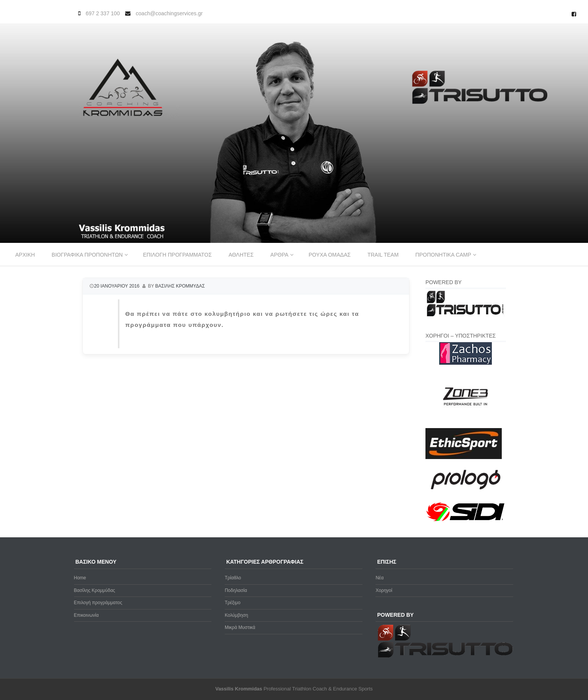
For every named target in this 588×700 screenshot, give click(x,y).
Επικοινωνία (86, 615)
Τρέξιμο (233, 603)
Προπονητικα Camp (443, 255)
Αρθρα (280, 255)
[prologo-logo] (466, 496)
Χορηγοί (384, 590)
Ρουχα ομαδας (330, 255)
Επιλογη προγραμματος (177, 255)
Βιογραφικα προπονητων (87, 255)
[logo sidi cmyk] (466, 522)
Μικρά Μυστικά (240, 627)
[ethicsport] (464, 458)
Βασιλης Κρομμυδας (180, 286)
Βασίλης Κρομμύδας (95, 590)
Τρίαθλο (233, 578)
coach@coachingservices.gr (169, 13)
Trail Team (383, 255)
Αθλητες (241, 255)
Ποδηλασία (236, 590)
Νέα (379, 578)
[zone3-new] (466, 424)
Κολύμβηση (236, 615)
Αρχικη (25, 255)
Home (80, 578)
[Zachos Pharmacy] (466, 363)
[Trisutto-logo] (466, 315)
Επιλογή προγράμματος (98, 603)
